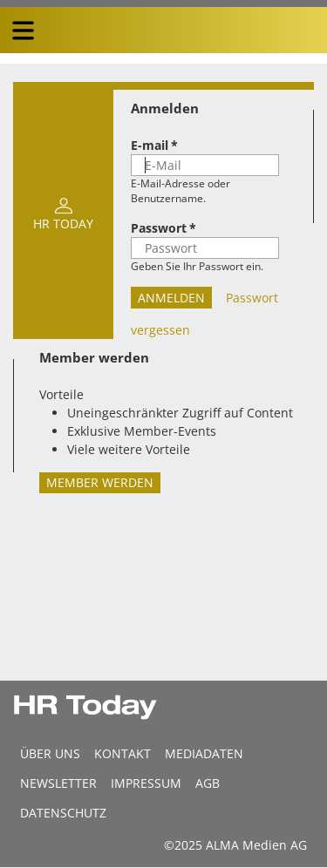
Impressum (146, 783)
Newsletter (58, 783)
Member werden (100, 482)
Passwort (159, 228)
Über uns (50, 753)
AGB (208, 783)
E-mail (150, 145)
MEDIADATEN (204, 753)
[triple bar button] (23, 31)
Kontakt (123, 753)
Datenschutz (63, 813)
